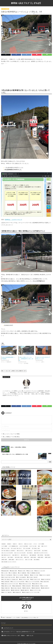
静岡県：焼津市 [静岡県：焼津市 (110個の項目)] (4, 560)
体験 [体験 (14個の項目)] (39, 546)
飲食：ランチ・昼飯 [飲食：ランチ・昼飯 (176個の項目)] (29, 560)
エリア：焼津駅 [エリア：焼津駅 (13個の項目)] (41, 544)
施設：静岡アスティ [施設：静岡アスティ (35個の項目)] (16, 555)
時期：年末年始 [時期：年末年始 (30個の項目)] (40, 555)
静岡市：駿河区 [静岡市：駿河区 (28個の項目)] (33, 557)
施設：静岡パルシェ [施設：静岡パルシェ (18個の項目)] (24, 555)
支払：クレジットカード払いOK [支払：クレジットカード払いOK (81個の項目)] (20, 553)
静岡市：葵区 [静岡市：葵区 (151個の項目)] (27, 557)
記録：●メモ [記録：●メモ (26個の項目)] (4, 557)
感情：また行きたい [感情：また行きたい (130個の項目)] (20, 551)
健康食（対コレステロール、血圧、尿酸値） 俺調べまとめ (18, 636)
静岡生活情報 (9, 618)
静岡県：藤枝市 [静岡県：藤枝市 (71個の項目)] (11, 560)
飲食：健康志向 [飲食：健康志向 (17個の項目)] (37, 560)
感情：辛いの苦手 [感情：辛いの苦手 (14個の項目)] (37, 551)
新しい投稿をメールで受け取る (11, 437)
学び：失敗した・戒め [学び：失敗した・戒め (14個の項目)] (36, 548)
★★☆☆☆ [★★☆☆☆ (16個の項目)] (21, 544)
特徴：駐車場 (16, 371)
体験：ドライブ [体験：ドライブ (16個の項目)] (44, 546)
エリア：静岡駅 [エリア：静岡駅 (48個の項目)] (4, 546)
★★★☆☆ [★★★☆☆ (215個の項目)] (15, 544)
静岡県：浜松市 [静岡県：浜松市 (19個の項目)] (48, 557)
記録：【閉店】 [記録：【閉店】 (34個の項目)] (10, 557)
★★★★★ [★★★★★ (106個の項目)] (4, 544)
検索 (50, 462)
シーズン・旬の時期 (5, 9)
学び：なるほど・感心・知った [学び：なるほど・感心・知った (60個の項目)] (16, 548)
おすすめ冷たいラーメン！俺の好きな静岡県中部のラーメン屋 (19, 632)
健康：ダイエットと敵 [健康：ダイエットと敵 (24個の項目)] (5, 548)
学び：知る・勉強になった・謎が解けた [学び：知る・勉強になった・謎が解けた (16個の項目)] (8, 551)
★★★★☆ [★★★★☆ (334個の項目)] (9, 544)
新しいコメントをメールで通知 (11, 434)
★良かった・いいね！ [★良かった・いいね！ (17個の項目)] (28, 544)
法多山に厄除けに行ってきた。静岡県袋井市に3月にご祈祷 (26, 359)
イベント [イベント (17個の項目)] (35, 544)
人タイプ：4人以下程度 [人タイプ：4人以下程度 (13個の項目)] (24, 546)
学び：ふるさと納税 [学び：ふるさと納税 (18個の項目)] (27, 548)
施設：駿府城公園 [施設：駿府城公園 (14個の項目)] (33, 555)
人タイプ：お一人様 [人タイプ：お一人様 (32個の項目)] (33, 546)
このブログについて (8, 628)
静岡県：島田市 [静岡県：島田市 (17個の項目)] (40, 557)
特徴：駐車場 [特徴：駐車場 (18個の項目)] (47, 555)
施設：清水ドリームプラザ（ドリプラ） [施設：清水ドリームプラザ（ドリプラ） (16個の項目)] (41, 553)
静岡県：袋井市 (23, 371)
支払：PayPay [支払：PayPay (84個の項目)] (45, 551)
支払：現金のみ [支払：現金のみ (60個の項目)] (30, 553)
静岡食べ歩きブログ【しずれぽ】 (26, 3)
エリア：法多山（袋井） (7, 371)
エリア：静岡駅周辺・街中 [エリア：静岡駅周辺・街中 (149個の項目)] (13, 546)
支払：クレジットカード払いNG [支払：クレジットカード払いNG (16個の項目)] (7, 553)
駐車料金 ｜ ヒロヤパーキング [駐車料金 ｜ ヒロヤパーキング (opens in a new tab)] (14, 220)
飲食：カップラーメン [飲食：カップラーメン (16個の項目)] (20, 560)
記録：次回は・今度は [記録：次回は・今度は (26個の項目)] (19, 557)
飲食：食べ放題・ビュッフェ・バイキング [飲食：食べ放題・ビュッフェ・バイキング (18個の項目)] (9, 562)
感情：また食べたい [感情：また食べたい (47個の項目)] (29, 551)
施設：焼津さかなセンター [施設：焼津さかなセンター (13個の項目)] (6, 555)
